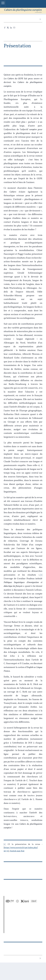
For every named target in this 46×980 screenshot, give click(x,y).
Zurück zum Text (17, 851)
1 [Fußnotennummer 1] (5, 844)
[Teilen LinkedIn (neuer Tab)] (11, 28)
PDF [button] (22, 36)
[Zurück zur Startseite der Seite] (23, 11)
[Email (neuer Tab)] (14, 28)
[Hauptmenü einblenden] (3, 4)
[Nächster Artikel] (40, 19)
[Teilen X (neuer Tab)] (8, 28)
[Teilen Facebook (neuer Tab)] (5, 28)
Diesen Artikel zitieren (22, 32)
